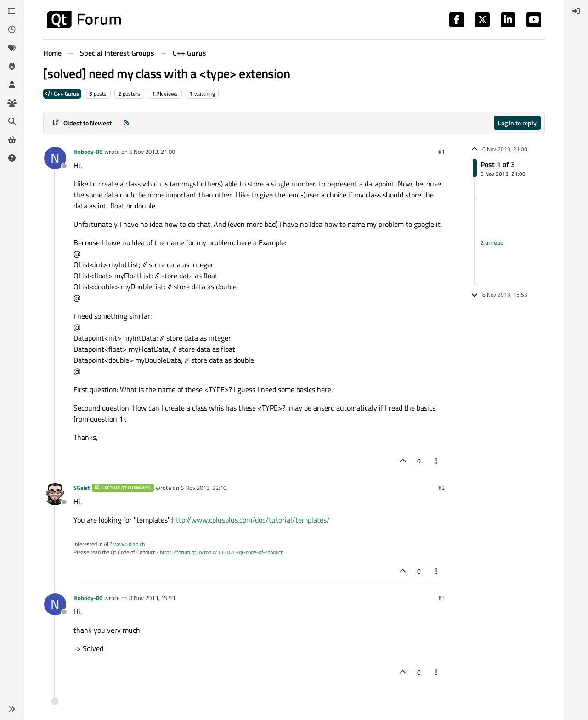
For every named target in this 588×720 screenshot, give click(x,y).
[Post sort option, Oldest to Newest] (82, 123)
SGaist (82, 488)
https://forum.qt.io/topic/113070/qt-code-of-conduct (221, 552)
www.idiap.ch (129, 544)
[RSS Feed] (126, 123)
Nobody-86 (88, 152)
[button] (12, 709)
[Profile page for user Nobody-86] (55, 158)
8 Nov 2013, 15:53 (152, 598)
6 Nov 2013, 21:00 (152, 152)
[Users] (12, 84)
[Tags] (12, 48)
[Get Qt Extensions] (12, 140)
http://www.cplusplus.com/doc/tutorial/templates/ (251, 520)
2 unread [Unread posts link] (492, 243)
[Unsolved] (12, 158)
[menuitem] (576, 11)
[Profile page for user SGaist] (55, 494)
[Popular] (12, 66)
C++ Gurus (62, 93)
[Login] (576, 11)
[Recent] (12, 29)
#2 (441, 488)
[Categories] (12, 11)
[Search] (12, 121)
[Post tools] (437, 461)
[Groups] (12, 103)
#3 (441, 598)
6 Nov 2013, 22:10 (204, 488)
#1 (441, 152)
